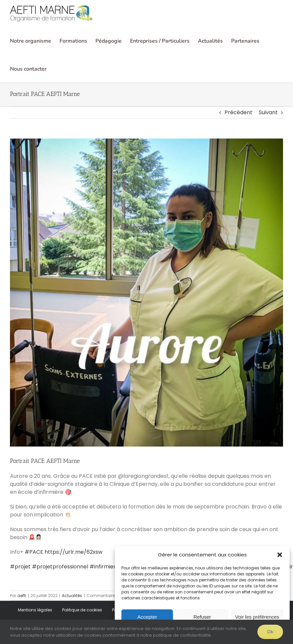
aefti (22, 596)
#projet (20, 567)
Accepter (147, 617)
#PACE (34, 552)
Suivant (268, 112)
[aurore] (146, 293)
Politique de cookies (82, 610)
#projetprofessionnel (60, 567)
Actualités (72, 596)
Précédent (238, 112)
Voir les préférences (257, 617)
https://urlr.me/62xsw (73, 552)
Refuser (202, 617)
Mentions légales (35, 610)
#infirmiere (104, 567)
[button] (280, 555)
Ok (270, 632)
